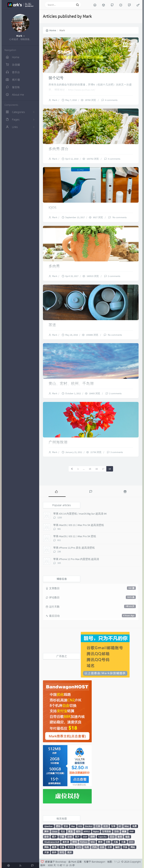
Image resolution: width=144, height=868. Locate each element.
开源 (46, 852)
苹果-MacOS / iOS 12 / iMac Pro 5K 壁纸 (75, 536)
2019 (131, 842)
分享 (110, 847)
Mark (55, 100)
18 (110, 469)
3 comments (117, 452)
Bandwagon (98, 862)
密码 (75, 842)
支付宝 (71, 847)
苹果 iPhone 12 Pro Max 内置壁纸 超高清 (76, 559)
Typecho (102, 837)
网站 (133, 847)
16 (97, 469)
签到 (78, 831)
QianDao (48, 826)
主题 (123, 842)
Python (84, 842)
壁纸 (58, 826)
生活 (106, 826)
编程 (117, 847)
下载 (62, 837)
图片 (54, 837)
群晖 (93, 837)
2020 (85, 837)
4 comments (111, 100)
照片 (77, 837)
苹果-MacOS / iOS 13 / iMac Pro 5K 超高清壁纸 (79, 525)
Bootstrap (61, 862)
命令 (46, 837)
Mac (73, 826)
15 (90, 469)
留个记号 (56, 78)
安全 (66, 826)
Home (51, 30)
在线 (102, 847)
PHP (132, 831)
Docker (89, 826)
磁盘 (127, 837)
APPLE (87, 831)
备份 (120, 837)
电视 (87, 847)
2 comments (114, 276)
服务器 (66, 842)
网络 (46, 847)
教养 (54, 847)
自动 (70, 837)
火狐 (116, 842)
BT (120, 826)
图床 (70, 852)
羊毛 (62, 852)
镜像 (124, 831)
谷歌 (108, 842)
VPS (79, 847)
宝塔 (113, 826)
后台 (112, 837)
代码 (94, 847)
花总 (63, 831)
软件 (54, 852)
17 (103, 469)
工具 (98, 826)
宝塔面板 (106, 831)
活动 (116, 831)
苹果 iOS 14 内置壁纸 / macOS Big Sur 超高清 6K (80, 514)
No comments (119, 217)
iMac (127, 826)
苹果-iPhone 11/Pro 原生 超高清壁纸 (74, 548)
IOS (80, 826)
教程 (100, 842)
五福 (62, 847)
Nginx (96, 831)
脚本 (46, 831)
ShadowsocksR (52, 842)
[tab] (56, 491)
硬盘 (70, 831)
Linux (55, 831)
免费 (134, 826)
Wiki (93, 842)
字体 (125, 847)
